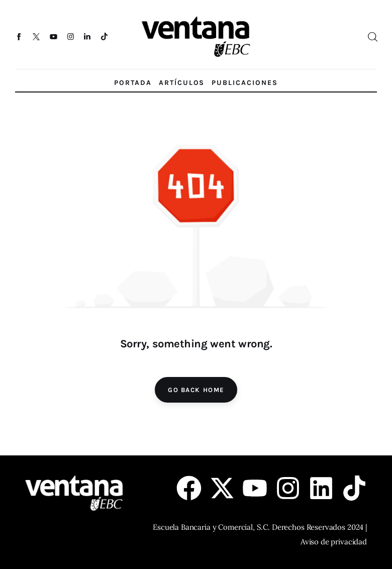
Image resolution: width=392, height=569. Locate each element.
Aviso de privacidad (334, 542)
